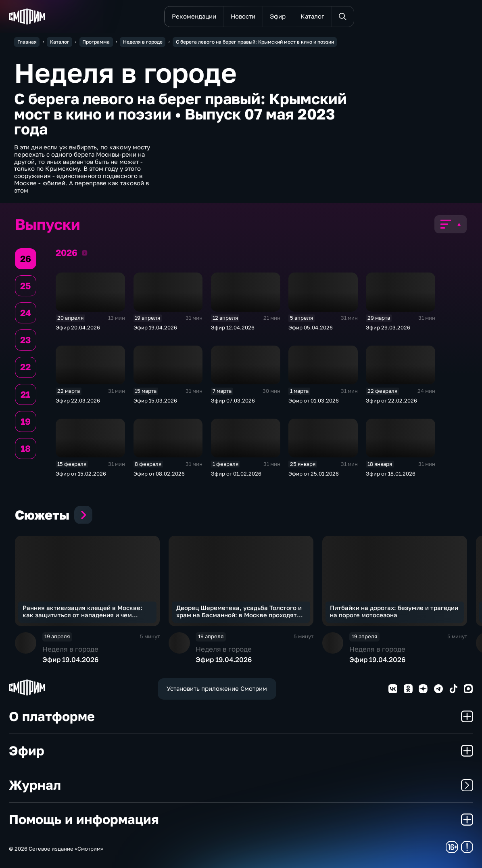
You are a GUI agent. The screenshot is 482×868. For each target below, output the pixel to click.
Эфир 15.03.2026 (155, 400)
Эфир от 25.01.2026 (314, 474)
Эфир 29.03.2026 (388, 327)
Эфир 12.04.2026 (233, 327)
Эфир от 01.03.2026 (314, 400)
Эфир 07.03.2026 (233, 400)
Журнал (241, 785)
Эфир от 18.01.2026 (391, 474)
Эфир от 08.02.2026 (159, 474)
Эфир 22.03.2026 (78, 400)
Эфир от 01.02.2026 (236, 474)
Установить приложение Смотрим (217, 688)
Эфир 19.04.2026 (155, 327)
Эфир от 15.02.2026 (81, 474)
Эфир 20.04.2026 (78, 327)
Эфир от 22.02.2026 (391, 400)
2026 (85, 253)
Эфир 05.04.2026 (311, 327)
